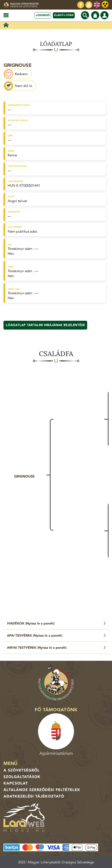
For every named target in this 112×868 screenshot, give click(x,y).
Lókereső (43, 15)
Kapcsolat (16, 783)
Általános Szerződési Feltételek (42, 790)
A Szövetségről (22, 770)
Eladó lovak (64, 15)
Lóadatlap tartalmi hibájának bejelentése (45, 325)
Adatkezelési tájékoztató (34, 796)
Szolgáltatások (22, 777)
